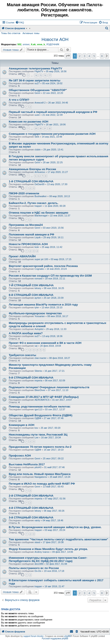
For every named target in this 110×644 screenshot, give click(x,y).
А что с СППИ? (19, 100)
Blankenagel (41, 216)
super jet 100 (41, 259)
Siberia (38, 371)
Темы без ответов (11, 33)
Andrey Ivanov (42, 552)
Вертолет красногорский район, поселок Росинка (43, 266)
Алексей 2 (40, 103)
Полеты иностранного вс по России (34, 568)
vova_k (41, 44)
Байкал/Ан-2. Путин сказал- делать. (34, 203)
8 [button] (102, 56)
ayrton (38, 298)
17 (50, 75)
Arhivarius (40, 172)
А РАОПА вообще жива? (26, 333)
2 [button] (80, 56)
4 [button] (89, 56)
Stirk (37, 137)
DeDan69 (39, 184)
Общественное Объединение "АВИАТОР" (38, 90)
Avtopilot (39, 329)
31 (45, 128)
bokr (37, 247)
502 (19, 44)
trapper (38, 206)
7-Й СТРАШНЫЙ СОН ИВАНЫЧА (31, 285)
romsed (38, 279)
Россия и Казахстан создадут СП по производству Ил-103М (50, 276)
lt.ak (33, 44)
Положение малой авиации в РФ (31, 234)
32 (50, 128)
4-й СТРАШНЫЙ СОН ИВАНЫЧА (31, 508)
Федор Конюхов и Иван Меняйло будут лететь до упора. (48, 549)
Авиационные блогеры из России (32, 169)
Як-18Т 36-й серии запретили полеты (35, 80)
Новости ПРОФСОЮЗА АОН (28, 244)
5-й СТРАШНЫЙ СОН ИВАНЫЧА (31, 378)
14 (36, 75)
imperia (38, 380)
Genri (37, 93)
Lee (36, 437)
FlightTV (39, 71)
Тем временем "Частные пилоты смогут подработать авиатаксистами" (59, 539)
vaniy (37, 520)
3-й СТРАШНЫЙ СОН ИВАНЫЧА (31, 517)
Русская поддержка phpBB (55, 639)
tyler (37, 307)
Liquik (38, 237)
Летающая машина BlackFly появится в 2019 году (43, 305)
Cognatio (39, 269)
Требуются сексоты (22, 355)
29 (36, 128)
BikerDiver (40, 390)
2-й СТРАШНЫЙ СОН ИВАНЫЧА (31, 496)
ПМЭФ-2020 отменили (24, 193)
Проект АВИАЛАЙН (22, 256)
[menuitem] (20, 22)
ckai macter (40, 358)
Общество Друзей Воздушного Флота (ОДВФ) (41, 415)
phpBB (68, 636)
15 (40, 75)
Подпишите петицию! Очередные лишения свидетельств (49, 387)
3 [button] (84, 56)
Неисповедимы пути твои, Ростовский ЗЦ (38, 435)
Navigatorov (41, 477)
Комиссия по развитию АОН (29, 122)
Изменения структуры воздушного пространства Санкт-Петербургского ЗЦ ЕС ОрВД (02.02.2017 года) (48, 559)
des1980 (39, 564)
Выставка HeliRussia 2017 (27, 464)
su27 (37, 83)
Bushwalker (41, 196)
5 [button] (94, 56)
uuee (37, 115)
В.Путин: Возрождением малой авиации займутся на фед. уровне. (55, 527)
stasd (37, 542)
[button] (68, 56)
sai (36, 346)
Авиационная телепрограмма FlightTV (35, 68)
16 (45, 75)
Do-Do (38, 571)
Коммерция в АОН (22, 425)
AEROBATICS (42, 400)
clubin (38, 150)
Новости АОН (55, 39)
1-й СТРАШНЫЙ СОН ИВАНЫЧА (31, 181)
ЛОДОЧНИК (53, 44)
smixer (26, 44)
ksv (36, 428)
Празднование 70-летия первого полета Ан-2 (40, 447)
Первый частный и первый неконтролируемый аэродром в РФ (53, 112)
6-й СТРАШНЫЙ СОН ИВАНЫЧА (31, 295)
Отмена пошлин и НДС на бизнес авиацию (39, 213)
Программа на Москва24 (26, 225)
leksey (38, 288)
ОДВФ (38, 418)
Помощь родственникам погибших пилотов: (40, 407)
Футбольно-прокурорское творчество (35, 313)
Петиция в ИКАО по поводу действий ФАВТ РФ (42, 484)
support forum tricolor (33, 636)
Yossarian (40, 316)
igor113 (38, 409)
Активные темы (31, 33)
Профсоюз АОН (20, 456)
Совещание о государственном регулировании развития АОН (52, 134)
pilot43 (38, 467)
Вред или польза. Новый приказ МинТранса (40, 474)
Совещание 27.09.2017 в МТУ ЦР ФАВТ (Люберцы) (44, 397)
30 (40, 128)
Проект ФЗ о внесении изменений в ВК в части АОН (45, 343)
